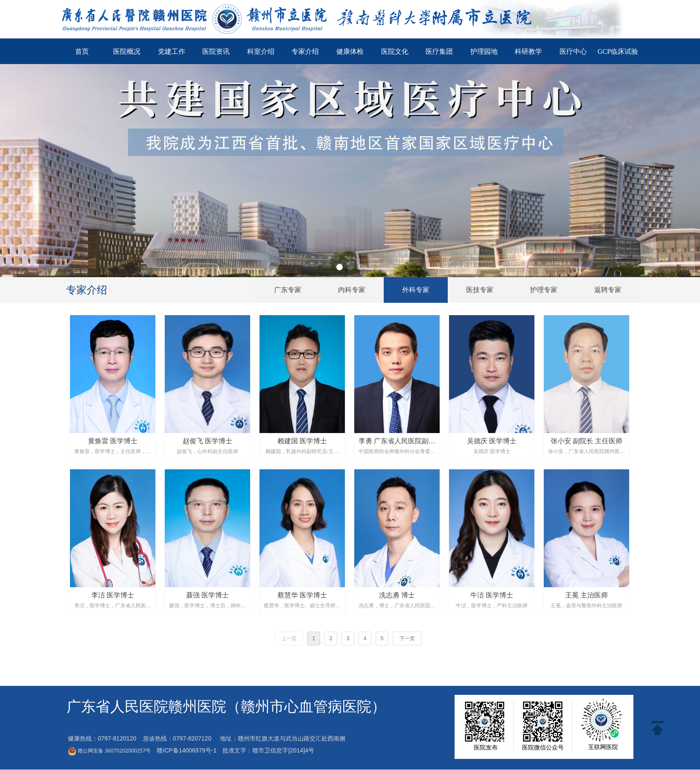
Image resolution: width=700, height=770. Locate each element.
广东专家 (288, 290)
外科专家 (416, 290)
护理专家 (544, 290)
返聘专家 (608, 290)
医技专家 (480, 290)
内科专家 (352, 290)
